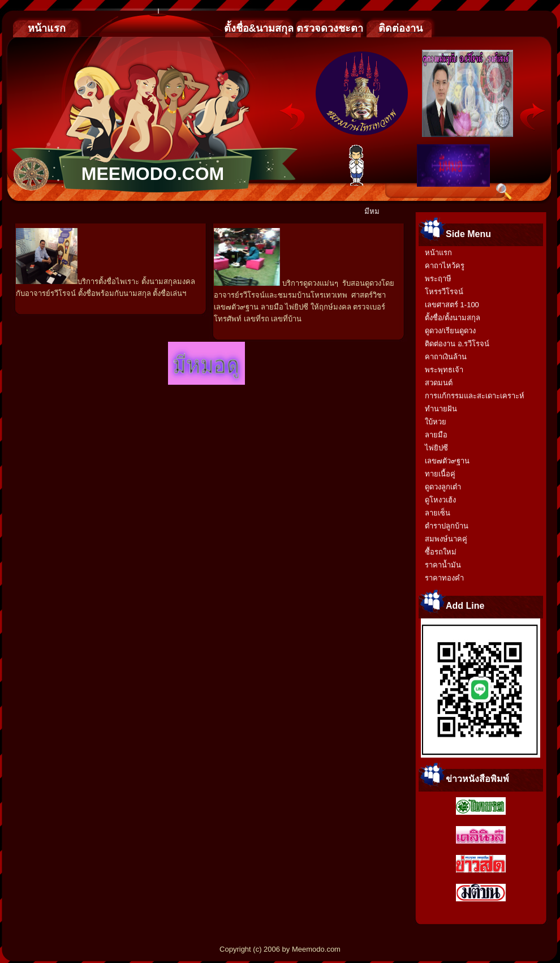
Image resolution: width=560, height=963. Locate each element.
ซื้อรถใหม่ (441, 552)
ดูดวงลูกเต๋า (443, 487)
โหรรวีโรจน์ (444, 292)
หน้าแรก (438, 253)
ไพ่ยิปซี (436, 448)
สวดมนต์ (439, 383)
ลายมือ (436, 435)
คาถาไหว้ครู (445, 266)
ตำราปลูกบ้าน (447, 526)
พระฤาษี (438, 279)
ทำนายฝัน (441, 409)
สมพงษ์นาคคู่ (446, 539)
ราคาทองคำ (444, 578)
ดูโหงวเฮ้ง (440, 500)
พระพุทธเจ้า (444, 370)
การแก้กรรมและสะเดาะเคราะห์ (475, 396)
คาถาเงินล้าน (446, 357)
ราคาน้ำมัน (443, 565)
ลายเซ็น (438, 513)
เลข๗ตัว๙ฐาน (447, 461)
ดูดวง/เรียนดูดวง (450, 331)
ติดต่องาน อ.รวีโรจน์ (457, 344)
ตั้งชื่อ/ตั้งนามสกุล (453, 318)
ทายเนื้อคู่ (440, 474)
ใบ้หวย (436, 422)
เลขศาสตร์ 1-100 (452, 305)
